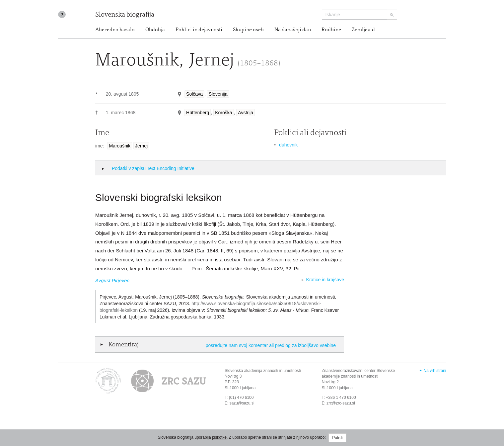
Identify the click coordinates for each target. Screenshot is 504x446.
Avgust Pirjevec (112, 280)
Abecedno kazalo (115, 30)
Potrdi (337, 438)
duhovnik (288, 145)
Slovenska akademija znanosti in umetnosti (263, 371)
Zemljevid (363, 30)
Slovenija (218, 94)
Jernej (141, 146)
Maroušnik (120, 146)
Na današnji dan (293, 30)
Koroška (223, 113)
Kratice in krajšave (325, 280)
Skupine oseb (248, 30)
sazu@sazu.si (242, 403)
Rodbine (331, 30)
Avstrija (246, 113)
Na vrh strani (435, 371)
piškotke (219, 437)
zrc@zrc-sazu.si (341, 403)
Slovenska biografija (125, 15)
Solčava (194, 94)
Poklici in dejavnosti (199, 30)
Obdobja (155, 30)
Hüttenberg (198, 113)
